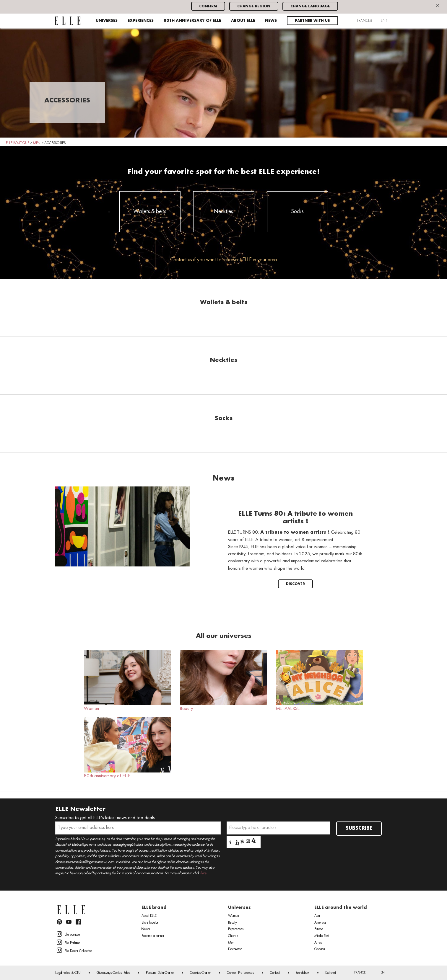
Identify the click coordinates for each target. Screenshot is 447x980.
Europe (319, 929)
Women (127, 680)
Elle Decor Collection (74, 950)
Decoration (235, 949)
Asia (317, 916)
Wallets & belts (150, 212)
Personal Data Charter (160, 973)
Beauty (223, 680)
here (203, 873)
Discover (295, 584)
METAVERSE (320, 680)
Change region (254, 6)
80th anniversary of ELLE (192, 21)
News (271, 21)
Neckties (224, 212)
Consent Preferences (240, 973)
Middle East (322, 936)
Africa (318, 943)
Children (233, 936)
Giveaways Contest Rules (113, 973)
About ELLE (243, 21)
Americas (320, 923)
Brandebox (303, 973)
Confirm (208, 6)
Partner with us (312, 21)
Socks (298, 212)
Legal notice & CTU (68, 973)
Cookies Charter (200, 973)
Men (231, 943)
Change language (310, 6)
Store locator (150, 923)
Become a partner (153, 936)
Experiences (141, 21)
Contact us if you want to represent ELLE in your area (223, 260)
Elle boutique (68, 934)
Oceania (320, 949)
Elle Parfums (68, 942)
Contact (275, 973)
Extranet (331, 973)
